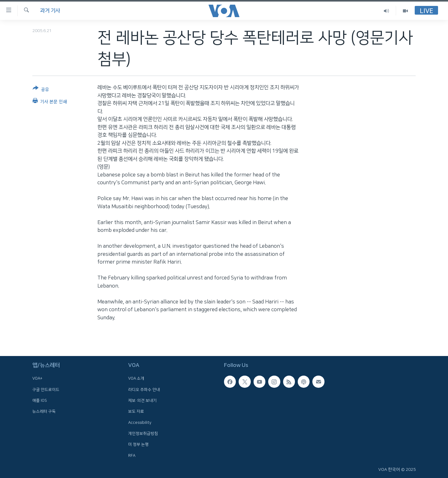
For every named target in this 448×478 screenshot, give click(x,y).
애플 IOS (40, 401)
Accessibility (140, 422)
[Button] (41, 90)
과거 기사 (50, 11)
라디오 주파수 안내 (144, 389)
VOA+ (37, 378)
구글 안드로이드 (46, 389)
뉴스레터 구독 (44, 411)
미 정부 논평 (138, 444)
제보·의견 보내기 (142, 401)
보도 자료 (136, 411)
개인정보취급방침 (143, 433)
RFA (132, 455)
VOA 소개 (136, 378)
